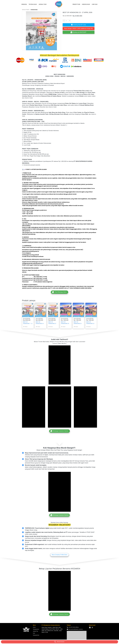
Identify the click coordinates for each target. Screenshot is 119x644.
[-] (90, 628)
